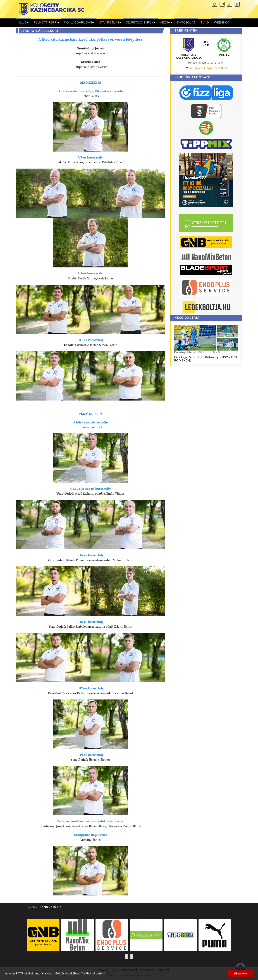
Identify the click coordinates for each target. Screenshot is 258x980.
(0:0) (203, 45)
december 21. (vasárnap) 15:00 (204, 68)
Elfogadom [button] (240, 974)
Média (166, 23)
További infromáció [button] (93, 973)
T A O (205, 23)
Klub (24, 23)
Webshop (222, 23)
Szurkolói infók (141, 23)
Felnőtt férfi (46, 23)
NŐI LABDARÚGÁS (79, 23)
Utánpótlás (110, 23)
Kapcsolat (186, 23)
